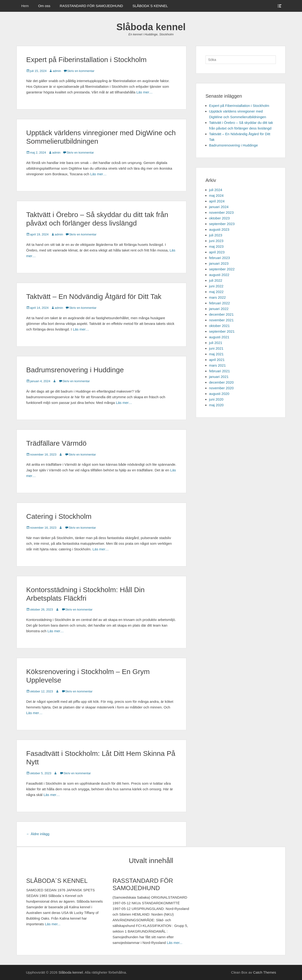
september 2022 (222, 269)
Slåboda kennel (151, 27)
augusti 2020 (219, 394)
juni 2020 (216, 399)
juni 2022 (216, 286)
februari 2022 (219, 303)
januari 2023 (219, 263)
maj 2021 (216, 354)
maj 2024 (216, 195)
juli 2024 (216, 190)
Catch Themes (265, 972)
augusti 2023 (219, 229)
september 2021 (222, 331)
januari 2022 (219, 309)
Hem (25, 6)
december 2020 (221, 382)
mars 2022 (217, 297)
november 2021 (221, 320)
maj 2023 (216, 246)
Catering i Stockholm (59, 516)
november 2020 (221, 388)
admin (57, 71)
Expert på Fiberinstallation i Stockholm (86, 60)
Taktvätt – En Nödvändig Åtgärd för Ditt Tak (94, 296)
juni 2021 (216, 348)
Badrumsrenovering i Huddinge (75, 370)
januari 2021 (219, 377)
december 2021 (221, 314)
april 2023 (217, 252)
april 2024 (217, 201)
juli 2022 (216, 280)
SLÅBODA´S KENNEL (150, 6)
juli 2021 (216, 343)
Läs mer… (145, 92)
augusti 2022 (219, 275)
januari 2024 (219, 207)
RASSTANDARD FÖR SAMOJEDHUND (91, 6)
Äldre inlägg (38, 834)
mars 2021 (217, 365)
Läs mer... (53, 924)
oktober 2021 (219, 326)
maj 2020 (216, 405)
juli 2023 (216, 235)
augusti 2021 (219, 337)
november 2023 (221, 212)
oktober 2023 (219, 218)
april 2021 (217, 360)
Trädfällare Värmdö (56, 443)
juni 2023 (216, 241)
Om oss (44, 6)
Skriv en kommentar (81, 71)
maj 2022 (216, 292)
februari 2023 (219, 258)
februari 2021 (219, 371)
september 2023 (222, 224)
